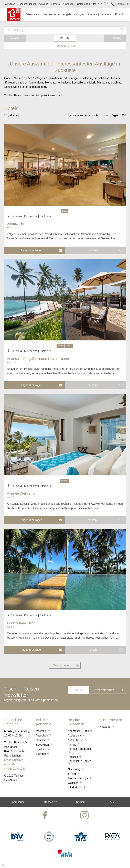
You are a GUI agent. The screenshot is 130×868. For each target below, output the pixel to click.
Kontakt (120, 14)
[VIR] (49, 841)
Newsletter (69, 4)
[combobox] (65, 30)
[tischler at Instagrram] (85, 815)
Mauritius (43, 731)
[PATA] (113, 841)
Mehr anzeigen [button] (67, 665)
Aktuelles (10, 4)
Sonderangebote (27, 4)
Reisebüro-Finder (87, 4)
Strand (61, 346)
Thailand (43, 749)
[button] (35, 250)
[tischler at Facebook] (45, 815)
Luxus (65, 211)
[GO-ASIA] (65, 858)
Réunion (43, 740)
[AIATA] (81, 841)
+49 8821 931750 (15, 769)
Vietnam (43, 754)
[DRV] (17, 841)
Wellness (65, 481)
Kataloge (44, 4)
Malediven (44, 736)
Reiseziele (32, 14)
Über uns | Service (99, 14)
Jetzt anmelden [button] (111, 690)
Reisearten (52, 14)
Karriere (55, 4)
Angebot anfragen (74, 14)
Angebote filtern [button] (65, 46)
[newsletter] (82, 690)
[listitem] (104, 115)
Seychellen (44, 745)
